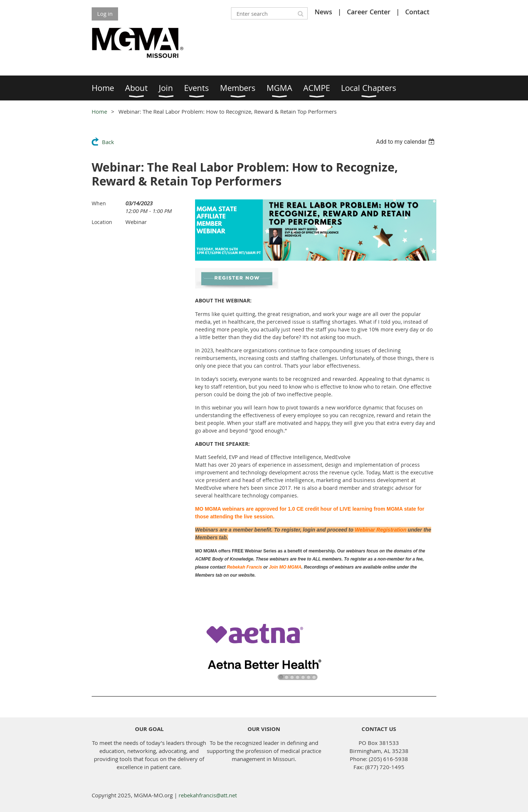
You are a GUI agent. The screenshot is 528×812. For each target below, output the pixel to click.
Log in (105, 14)
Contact (417, 12)
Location (102, 222)
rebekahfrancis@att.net (208, 795)
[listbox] (406, 142)
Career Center (369, 12)
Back (108, 142)
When (99, 203)
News (323, 12)
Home (99, 111)
